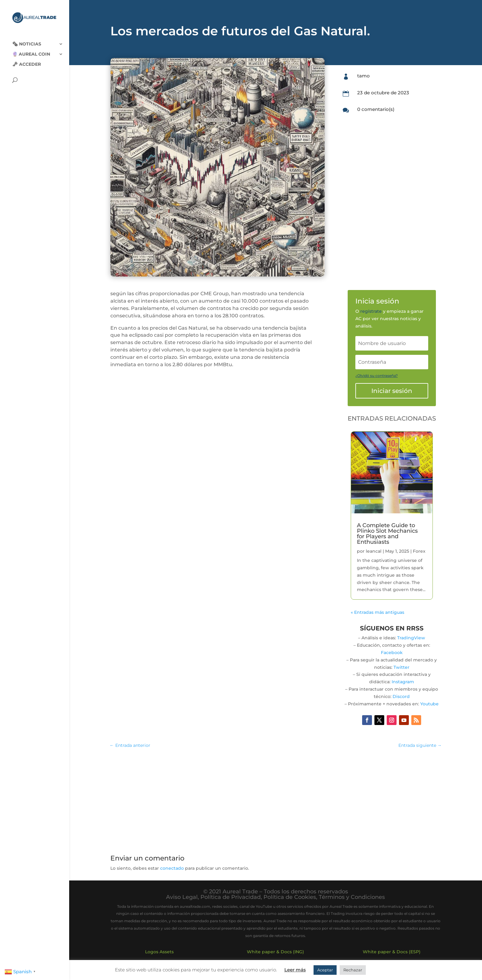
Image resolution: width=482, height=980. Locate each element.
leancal (374, 551)
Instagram (403, 682)
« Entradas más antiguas (377, 612)
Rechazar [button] (353, 970)
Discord (401, 696)
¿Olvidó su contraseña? (377, 376)
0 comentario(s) (376, 109)
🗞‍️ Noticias (27, 39)
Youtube (429, 704)
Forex (419, 551)
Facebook (392, 653)
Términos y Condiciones (352, 897)
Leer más (295, 970)
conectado (172, 868)
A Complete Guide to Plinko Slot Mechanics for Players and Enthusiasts (387, 534)
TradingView (411, 638)
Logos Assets (159, 952)
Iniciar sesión (392, 391)
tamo (363, 76)
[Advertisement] (275, 798)
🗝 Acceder (27, 60)
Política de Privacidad (231, 897)
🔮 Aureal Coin (31, 49)
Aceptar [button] (325, 970)
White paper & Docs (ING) (275, 952)
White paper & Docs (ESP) (392, 952)
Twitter (401, 667)
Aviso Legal (182, 897)
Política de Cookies (290, 897)
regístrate (371, 311)
